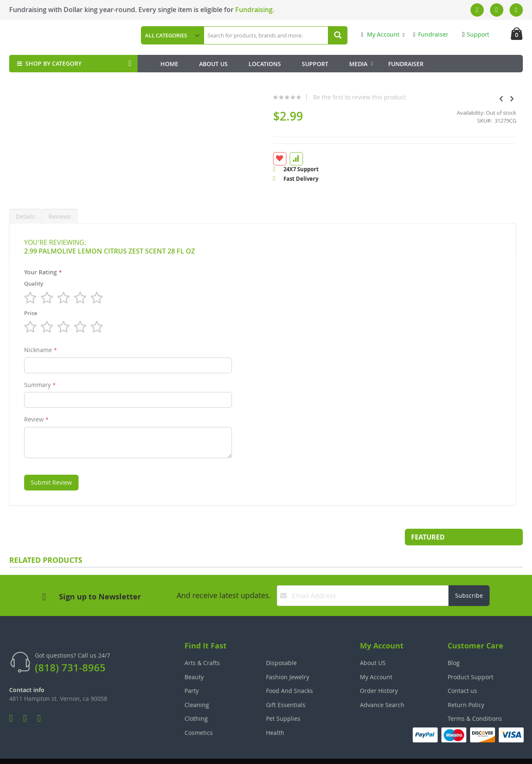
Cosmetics (199, 713)
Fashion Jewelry (288, 657)
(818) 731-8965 (70, 648)
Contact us (462, 671)
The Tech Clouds (497, 752)
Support (476, 34)
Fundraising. (255, 10)
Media (358, 64)
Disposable (281, 643)
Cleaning (197, 685)
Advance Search (382, 685)
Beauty (194, 657)
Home (169, 64)
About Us (213, 64)
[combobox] (275, 35)
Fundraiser (431, 34)
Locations (265, 64)
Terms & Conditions (475, 699)
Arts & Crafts (202, 643)
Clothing (196, 699)
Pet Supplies (283, 699)
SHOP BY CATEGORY (48, 63)
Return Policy (466, 685)
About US (373, 643)
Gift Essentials (286, 685)
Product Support (470, 657)
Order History (379, 671)
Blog (454, 643)
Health (275, 713)
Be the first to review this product (296, 97)
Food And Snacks (289, 671)
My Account (380, 34)
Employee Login (225, 752)
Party (192, 671)
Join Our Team (290, 752)
